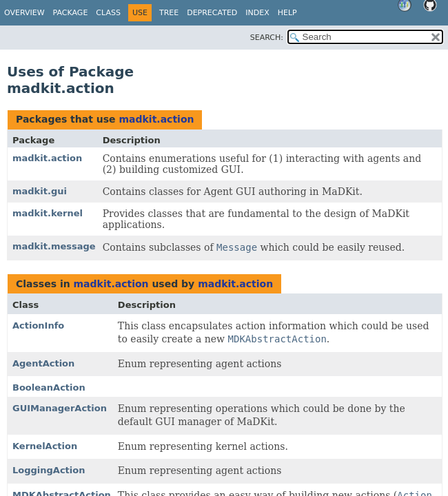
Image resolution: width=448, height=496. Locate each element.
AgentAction (43, 363)
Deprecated (212, 13)
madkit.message (54, 246)
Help (287, 13)
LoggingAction (49, 470)
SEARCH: (267, 38)
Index (257, 13)
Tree (169, 13)
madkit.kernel (48, 213)
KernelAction (45, 446)
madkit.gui (40, 191)
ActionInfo (38, 325)
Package (71, 13)
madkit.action (156, 119)
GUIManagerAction (60, 408)
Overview (24, 13)
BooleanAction (49, 387)
